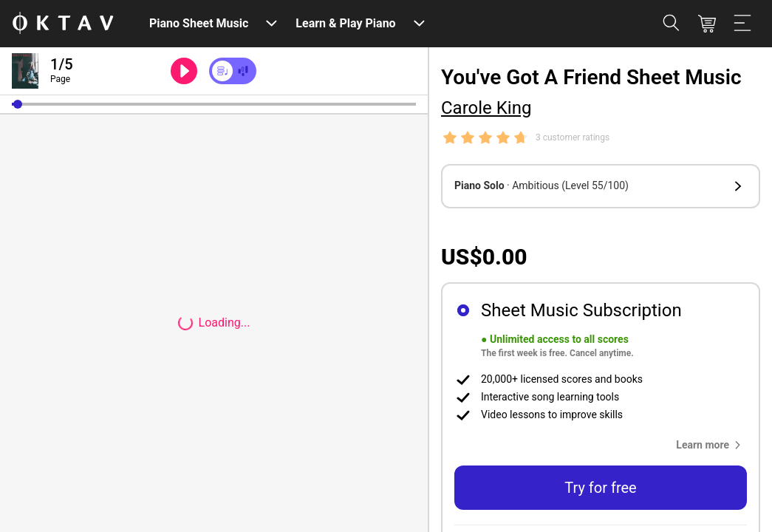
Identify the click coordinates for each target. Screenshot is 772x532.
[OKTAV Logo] (63, 24)
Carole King (486, 108)
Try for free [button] (600, 488)
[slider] (214, 104)
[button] (18, 104)
